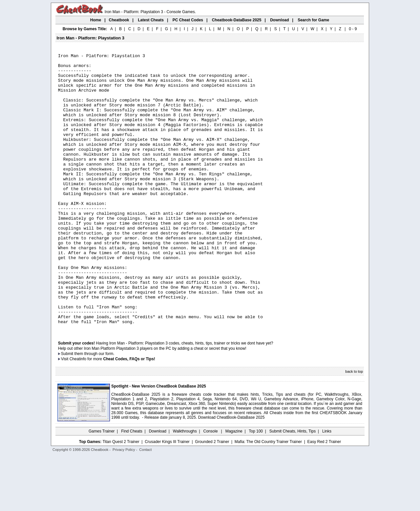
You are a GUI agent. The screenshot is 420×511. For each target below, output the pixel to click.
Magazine (234, 486)
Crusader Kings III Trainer (167, 497)
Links (327, 486)
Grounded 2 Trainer (212, 497)
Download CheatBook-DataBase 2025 (231, 473)
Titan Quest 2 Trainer (121, 497)
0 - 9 (353, 29)
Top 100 (256, 486)
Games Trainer (102, 486)
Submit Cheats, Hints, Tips (293, 486)
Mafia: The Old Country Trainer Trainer (268, 497)
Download (158, 486)
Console (211, 486)
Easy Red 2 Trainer (324, 497)
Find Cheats (132, 486)
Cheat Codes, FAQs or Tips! (129, 414)
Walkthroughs (185, 486)
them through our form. (94, 409)
